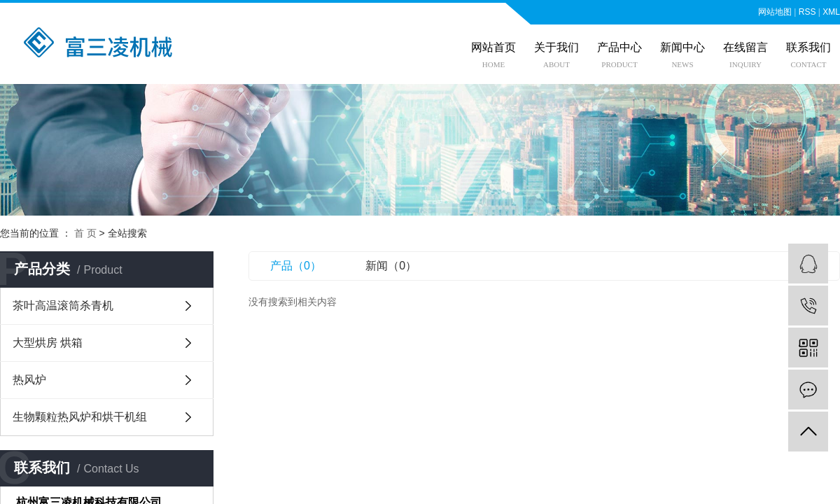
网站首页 (493, 47)
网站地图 (775, 12)
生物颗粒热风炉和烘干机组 (80, 417)
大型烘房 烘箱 (48, 343)
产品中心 (619, 47)
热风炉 (29, 380)
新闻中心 (682, 47)
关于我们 (556, 47)
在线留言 (745, 47)
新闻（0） (391, 266)
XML (831, 12)
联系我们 (808, 47)
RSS (807, 12)
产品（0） (296, 266)
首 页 (85, 233)
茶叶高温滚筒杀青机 (63, 306)
